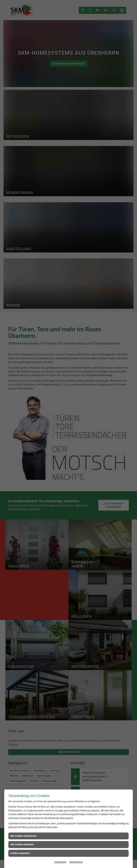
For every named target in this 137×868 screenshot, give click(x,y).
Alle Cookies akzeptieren (23, 836)
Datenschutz (76, 862)
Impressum (60, 862)
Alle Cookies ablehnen (22, 844)
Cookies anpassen (20, 853)
